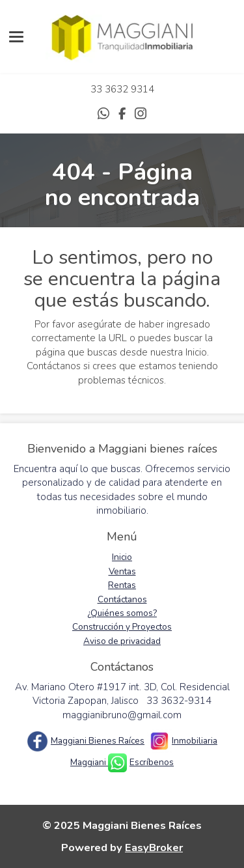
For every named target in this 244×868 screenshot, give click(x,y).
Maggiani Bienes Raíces (98, 741)
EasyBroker (154, 847)
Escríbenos (152, 762)
